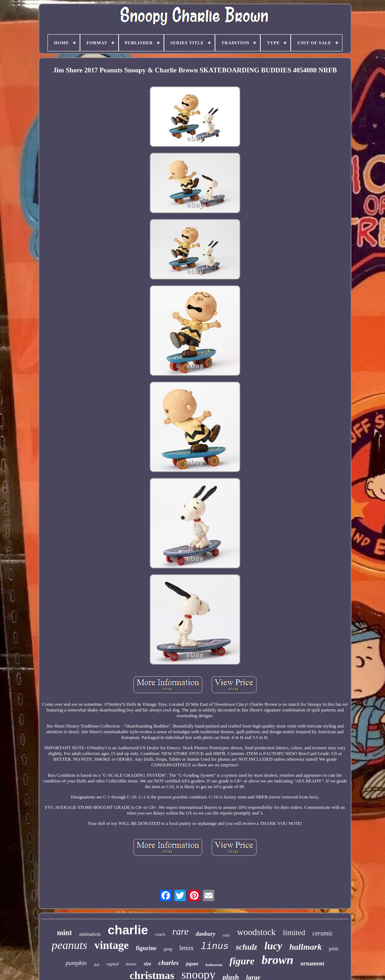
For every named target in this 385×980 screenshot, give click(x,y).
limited (294, 932)
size (147, 964)
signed (112, 964)
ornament (312, 963)
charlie (128, 930)
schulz (246, 947)
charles (168, 963)
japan (192, 964)
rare (180, 931)
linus (215, 946)
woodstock (256, 932)
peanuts (70, 945)
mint (65, 933)
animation (90, 934)
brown (277, 960)
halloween (214, 965)
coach (160, 934)
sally (226, 935)
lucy (273, 946)
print (334, 949)
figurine (146, 948)
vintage (111, 945)
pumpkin (76, 963)
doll (97, 965)
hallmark (306, 947)
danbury (206, 934)
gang (168, 949)
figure (242, 961)
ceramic (322, 933)
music (131, 964)
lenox (186, 948)
